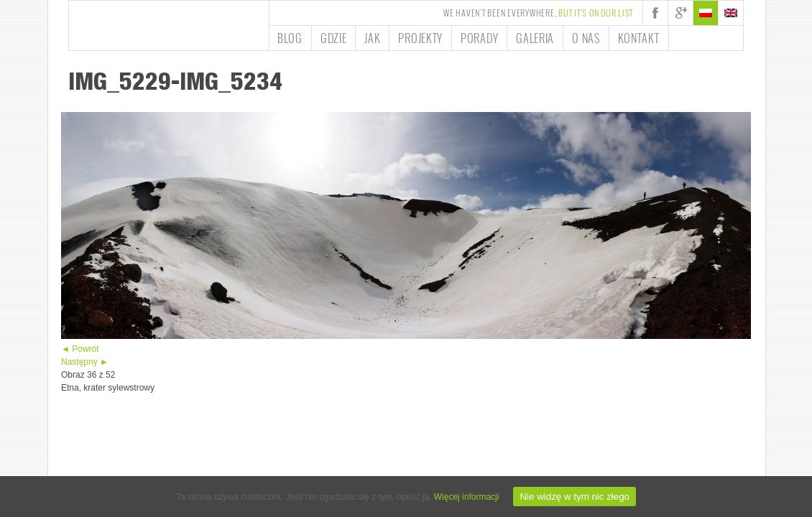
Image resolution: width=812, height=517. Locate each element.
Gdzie (334, 38)
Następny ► (85, 362)
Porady (479, 38)
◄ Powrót (80, 349)
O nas (586, 38)
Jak (372, 38)
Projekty (420, 38)
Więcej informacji (467, 497)
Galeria (535, 38)
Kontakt (639, 38)
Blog (290, 38)
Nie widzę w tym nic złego (575, 497)
